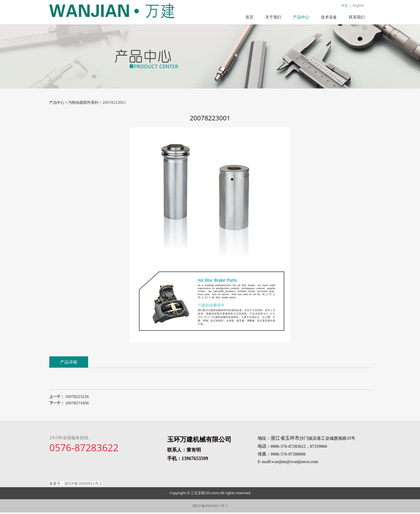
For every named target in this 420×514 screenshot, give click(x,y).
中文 (345, 5)
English (358, 5)
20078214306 (77, 404)
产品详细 (69, 364)
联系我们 (357, 17)
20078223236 (77, 398)
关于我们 (273, 17)
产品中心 (301, 17)
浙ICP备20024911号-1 (210, 507)
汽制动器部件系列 (83, 104)
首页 (249, 17)
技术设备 (329, 17)
